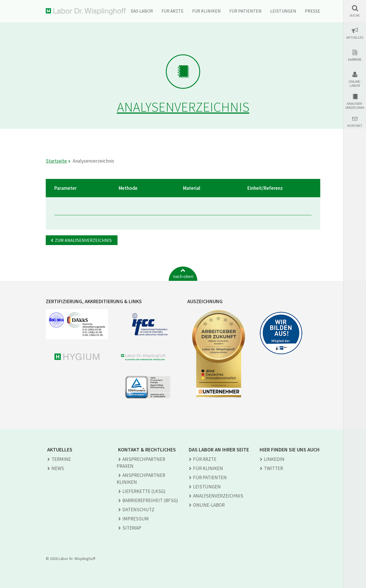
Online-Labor (355, 84)
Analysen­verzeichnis (218, 496)
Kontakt (355, 126)
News (58, 468)
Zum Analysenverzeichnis (83, 240)
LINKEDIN (274, 459)
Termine (61, 459)
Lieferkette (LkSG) (144, 491)
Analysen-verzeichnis (355, 106)
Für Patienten (245, 11)
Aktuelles (355, 38)
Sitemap (132, 528)
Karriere (355, 60)
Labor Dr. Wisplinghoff (86, 12)
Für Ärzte (173, 11)
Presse (313, 11)
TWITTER (273, 468)
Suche (355, 15)
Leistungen (283, 11)
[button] (355, 11)
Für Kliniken (206, 11)
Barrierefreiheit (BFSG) (150, 500)
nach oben (183, 276)
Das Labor (142, 11)
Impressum (136, 519)
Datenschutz (138, 510)
